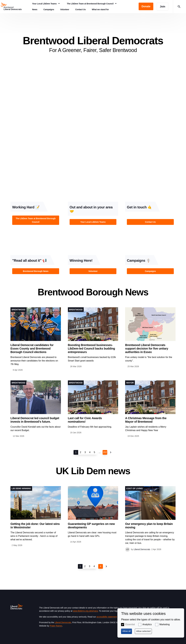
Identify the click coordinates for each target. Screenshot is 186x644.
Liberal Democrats (63, 622)
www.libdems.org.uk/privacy (85, 611)
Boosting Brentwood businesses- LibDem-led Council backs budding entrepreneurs (91, 349)
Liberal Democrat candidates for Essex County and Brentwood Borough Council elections (32, 349)
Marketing (164, 624)
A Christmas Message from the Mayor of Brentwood (146, 420)
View (36, 203)
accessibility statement (107, 617)
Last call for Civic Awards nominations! (85, 420)
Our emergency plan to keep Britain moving (149, 526)
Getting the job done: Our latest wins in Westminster (35, 526)
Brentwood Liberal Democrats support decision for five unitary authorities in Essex (147, 349)
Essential (130, 624)
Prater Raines (56, 626)
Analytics (147, 624)
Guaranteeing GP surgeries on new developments (91, 526)
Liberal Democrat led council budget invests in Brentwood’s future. (35, 420)
